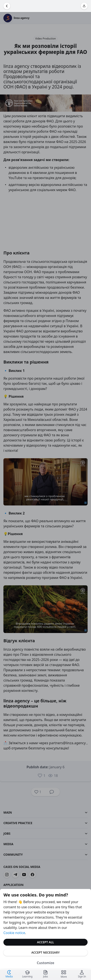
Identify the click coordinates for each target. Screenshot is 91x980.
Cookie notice (14, 933)
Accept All (45, 942)
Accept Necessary (46, 952)
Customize (45, 963)
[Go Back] (7, 6)
